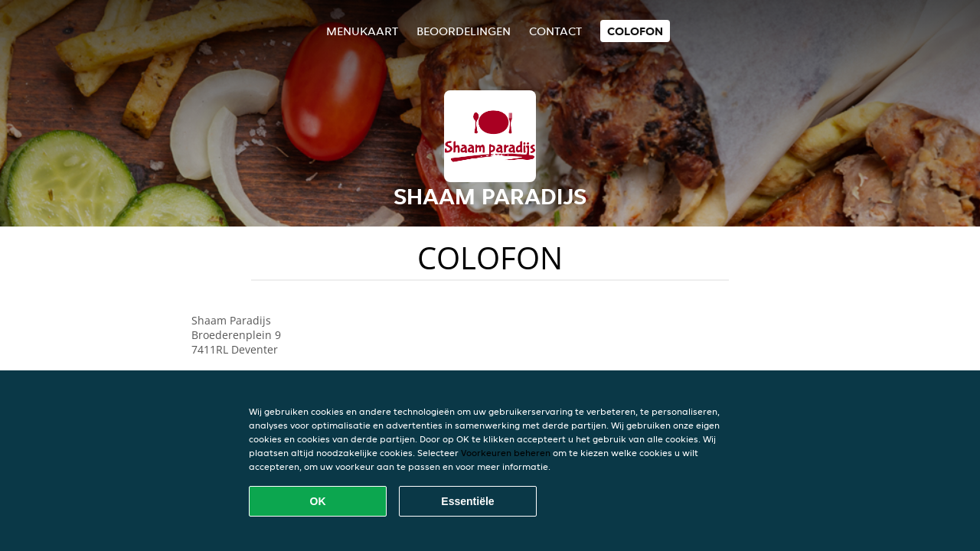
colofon (635, 31)
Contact (555, 31)
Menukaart (362, 31)
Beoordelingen (464, 31)
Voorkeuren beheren (506, 453)
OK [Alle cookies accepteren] (318, 501)
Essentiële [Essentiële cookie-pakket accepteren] (467, 501)
